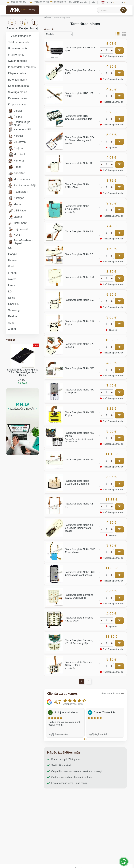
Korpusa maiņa (17, 105)
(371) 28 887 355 (41, 2)
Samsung (14, 310)
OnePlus (13, 304)
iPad (11, 267)
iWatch (12, 279)
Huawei (13, 260)
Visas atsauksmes (110, 693)
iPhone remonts (18, 48)
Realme (13, 316)
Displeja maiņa (17, 73)
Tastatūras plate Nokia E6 (79, 232)
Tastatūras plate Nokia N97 (80, 460)
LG (10, 292)
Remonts (12, 24)
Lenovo (13, 285)
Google (13, 254)
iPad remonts (16, 55)
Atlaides (11, 340)
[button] (84, 739)
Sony (11, 323)
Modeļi (34, 24)
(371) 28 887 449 (18, 2)
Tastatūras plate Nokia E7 (79, 254)
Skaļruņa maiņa (18, 92)
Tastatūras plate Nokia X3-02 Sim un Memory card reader (79, 528)
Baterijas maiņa (18, 80)
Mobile (28, 10)
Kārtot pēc (49, 29)
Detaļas (24, 24)
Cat (10, 248)
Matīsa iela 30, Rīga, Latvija (66, 2)
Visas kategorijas (20, 36)
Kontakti (84, 2)
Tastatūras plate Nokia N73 (80, 368)
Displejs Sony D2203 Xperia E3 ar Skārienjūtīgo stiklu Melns (22, 372)
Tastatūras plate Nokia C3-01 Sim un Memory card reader (80, 140)
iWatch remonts (18, 61)
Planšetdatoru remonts (22, 67)
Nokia (12, 298)
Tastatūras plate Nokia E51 (80, 277)
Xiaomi (12, 329)
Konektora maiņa (18, 86)
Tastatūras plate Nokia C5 (79, 163)
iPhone (12, 273)
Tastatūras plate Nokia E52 (80, 300)
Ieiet (94, 2)
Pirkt (119, 50)
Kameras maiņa (18, 98)
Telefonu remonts (19, 42)
